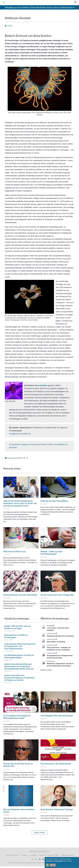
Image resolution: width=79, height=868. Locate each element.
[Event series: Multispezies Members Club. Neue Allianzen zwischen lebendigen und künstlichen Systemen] (56, 635)
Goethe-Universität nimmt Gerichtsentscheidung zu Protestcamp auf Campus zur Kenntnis (19, 679)
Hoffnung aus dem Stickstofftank (54, 502)
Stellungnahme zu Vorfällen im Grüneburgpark (16, 638)
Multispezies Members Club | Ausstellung (60, 638)
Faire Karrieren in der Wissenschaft (56, 765)
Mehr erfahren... (68, 861)
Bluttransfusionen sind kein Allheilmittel (20, 596)
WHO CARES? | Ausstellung (56, 643)
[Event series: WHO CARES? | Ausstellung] (56, 641)
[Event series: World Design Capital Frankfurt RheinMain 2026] (56, 647)
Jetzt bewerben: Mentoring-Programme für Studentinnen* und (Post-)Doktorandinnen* (20, 648)
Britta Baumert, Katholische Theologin (57, 811)
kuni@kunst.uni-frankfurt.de (20, 435)
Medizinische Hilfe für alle (14, 553)
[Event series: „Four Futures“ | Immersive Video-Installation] (53, 627)
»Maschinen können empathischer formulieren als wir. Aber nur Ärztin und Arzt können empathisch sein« (20, 505)
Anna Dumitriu (41, 387)
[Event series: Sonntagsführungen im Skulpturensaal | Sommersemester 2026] (56, 655)
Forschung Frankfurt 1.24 (16, 460)
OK (47, 865)
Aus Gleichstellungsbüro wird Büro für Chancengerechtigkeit (19, 658)
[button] (40, 834)
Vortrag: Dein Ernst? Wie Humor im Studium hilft (18, 767)
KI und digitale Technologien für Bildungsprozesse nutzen (17, 718)
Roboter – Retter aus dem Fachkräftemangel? (51, 554)
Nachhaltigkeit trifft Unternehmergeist (57, 717)
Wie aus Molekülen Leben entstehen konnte (19, 812)
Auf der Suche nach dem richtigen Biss (57, 596)
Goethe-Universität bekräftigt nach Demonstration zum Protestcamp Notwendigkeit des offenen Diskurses (19, 668)
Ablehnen (53, 865)
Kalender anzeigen (46, 672)
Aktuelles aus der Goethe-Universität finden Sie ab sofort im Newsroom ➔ (40, 9)
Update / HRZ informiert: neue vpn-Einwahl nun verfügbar (18, 629)
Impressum (40, 864)
